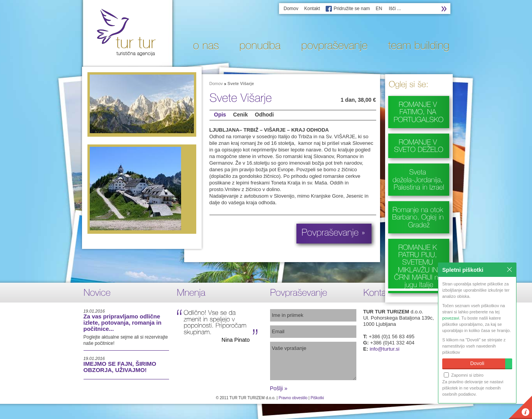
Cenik (241, 115)
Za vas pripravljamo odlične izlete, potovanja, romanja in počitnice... (123, 323)
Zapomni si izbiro (464, 375)
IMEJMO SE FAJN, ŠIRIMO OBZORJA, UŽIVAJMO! (120, 367)
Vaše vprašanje (313, 361)
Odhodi (264, 115)
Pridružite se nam (351, 9)
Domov (291, 9)
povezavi (451, 318)
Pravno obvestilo (293, 398)
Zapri (509, 269)
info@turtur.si (385, 349)
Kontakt (312, 9)
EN (379, 9)
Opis (220, 115)
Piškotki (317, 398)
